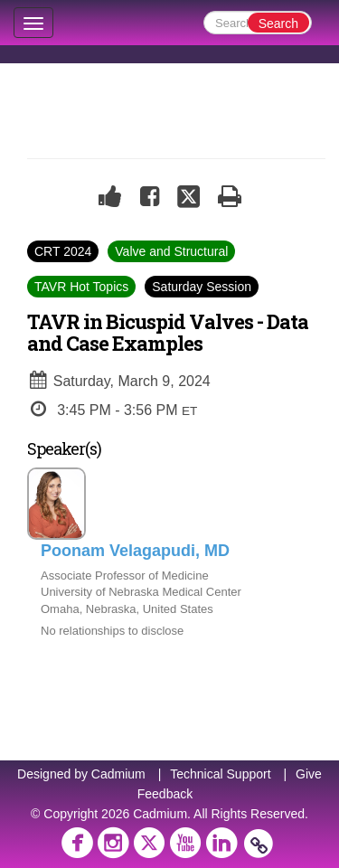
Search (278, 24)
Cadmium (118, 774)
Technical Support (220, 774)
